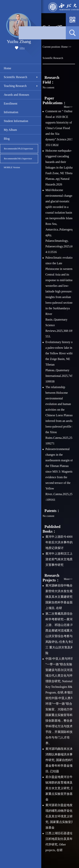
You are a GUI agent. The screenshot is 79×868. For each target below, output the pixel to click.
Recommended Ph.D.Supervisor (18, 149)
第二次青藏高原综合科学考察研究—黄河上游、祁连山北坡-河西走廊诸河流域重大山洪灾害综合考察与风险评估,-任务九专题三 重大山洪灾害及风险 (60, 633)
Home (7, 68)
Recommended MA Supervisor (18, 159)
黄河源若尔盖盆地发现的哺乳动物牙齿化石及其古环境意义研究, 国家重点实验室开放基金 (60, 816)
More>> (68, 107)
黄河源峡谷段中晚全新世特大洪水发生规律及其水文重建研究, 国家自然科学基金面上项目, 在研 (59, 597)
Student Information (16, 121)
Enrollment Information (11, 108)
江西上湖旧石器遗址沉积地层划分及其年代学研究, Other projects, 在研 (59, 842)
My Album (10, 130)
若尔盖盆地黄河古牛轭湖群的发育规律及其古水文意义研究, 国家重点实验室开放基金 (60, 788)
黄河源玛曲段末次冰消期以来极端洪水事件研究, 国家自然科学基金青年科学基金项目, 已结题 (60, 760)
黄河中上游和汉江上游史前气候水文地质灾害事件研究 (59, 559)
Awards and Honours (16, 95)
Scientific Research (15, 77)
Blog (7, 139)
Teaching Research (15, 86)
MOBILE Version (12, 167)
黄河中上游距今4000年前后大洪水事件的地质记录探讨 (59, 542)
